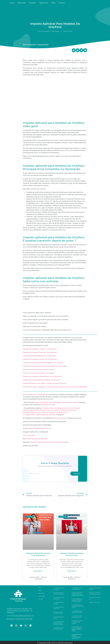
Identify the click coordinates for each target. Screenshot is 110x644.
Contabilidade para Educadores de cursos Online (78, 606)
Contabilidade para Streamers (59, 608)
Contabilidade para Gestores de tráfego (77, 612)
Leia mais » (38, 571)
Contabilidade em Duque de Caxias (58, 613)
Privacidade (42, 596)
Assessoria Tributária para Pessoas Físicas (95, 593)
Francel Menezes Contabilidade (37, 439)
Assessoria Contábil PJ (95, 598)
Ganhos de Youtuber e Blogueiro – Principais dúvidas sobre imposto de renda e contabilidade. (55, 387)
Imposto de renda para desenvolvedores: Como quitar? (42, 380)
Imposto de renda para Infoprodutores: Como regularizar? (43, 376)
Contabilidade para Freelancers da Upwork (77, 622)
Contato (62, 3)
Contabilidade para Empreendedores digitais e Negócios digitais (77, 629)
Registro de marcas (95, 602)
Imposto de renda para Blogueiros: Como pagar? (40, 356)
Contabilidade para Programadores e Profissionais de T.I (77, 600)
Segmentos (44, 3)
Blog (53, 3)
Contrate (32, 3)
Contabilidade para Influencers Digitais (59, 593)
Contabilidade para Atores (59, 618)
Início (40, 588)
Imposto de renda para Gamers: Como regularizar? (40, 359)
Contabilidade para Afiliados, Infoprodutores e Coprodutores (77, 636)
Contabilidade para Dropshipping (77, 589)
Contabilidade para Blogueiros (59, 598)
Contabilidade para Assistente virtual (77, 617)
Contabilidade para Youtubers (59, 589)
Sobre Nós (22, 3)
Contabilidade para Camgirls (59, 603)
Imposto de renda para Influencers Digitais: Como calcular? (43, 363)
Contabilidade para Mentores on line (59, 628)
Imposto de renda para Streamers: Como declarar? (40, 352)
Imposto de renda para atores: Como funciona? (39, 370)
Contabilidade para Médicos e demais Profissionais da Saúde (78, 594)
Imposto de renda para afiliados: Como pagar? (39, 373)
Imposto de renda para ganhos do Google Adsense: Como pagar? (45, 366)
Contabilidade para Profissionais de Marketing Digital (59, 623)
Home (12, 3)
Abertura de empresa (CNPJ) (95, 589)
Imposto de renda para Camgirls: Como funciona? (40, 349)
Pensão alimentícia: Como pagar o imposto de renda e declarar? (45, 383)
